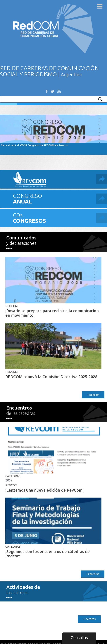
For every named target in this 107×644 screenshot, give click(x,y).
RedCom (11, 306)
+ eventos (89, 619)
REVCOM (11, 485)
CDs (60, 218)
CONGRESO (60, 199)
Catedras (13, 476)
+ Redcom (93, 395)
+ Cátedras (93, 574)
